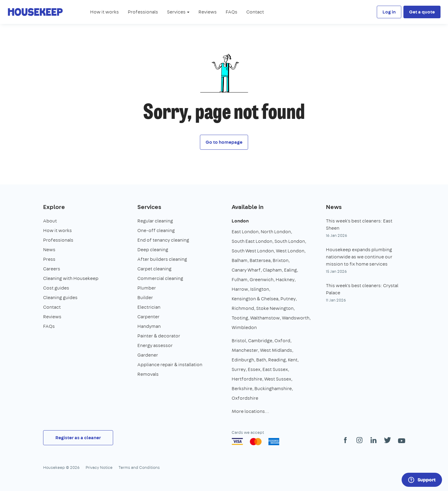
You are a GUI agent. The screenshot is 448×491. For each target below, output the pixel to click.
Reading (277, 360)
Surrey (239, 369)
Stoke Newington (275, 308)
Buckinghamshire (273, 388)
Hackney (285, 279)
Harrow (240, 289)
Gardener (148, 355)
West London (290, 251)
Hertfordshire (247, 379)
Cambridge (260, 341)
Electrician (149, 307)
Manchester (245, 350)
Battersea (260, 260)
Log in (389, 12)
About (50, 221)
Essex (254, 369)
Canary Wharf (246, 270)
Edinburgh (243, 360)
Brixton (281, 260)
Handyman (149, 326)
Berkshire (242, 388)
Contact (255, 12)
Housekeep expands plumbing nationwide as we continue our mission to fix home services (359, 257)
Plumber (147, 288)
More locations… (250, 411)
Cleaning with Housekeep (71, 278)
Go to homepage (224, 142)
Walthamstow (265, 318)
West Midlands (276, 350)
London (240, 221)
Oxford (282, 341)
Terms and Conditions (139, 467)
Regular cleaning (155, 221)
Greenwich (262, 279)
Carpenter (148, 317)
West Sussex (278, 379)
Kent (293, 360)
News (49, 250)
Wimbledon (244, 327)
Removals (148, 374)
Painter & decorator (159, 336)
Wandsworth (296, 318)
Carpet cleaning (154, 269)
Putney (288, 299)
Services (149, 207)
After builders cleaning (162, 259)
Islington (260, 289)
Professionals (143, 12)
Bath (261, 360)
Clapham (272, 270)
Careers (52, 269)
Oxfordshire (245, 398)
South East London (252, 241)
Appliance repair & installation (170, 365)
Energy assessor (155, 345)
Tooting (240, 318)
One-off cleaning (156, 230)
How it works (104, 12)
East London (245, 232)
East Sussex (275, 369)
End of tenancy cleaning (163, 240)
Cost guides (56, 288)
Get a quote (422, 12)
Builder (145, 297)
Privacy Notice (99, 467)
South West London (253, 251)
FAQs (231, 12)
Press (49, 259)
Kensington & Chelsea (255, 299)
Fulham (240, 279)
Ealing (290, 270)
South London (290, 241)
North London (276, 232)
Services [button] (178, 12)
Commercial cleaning (160, 278)
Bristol (239, 341)
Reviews (208, 12)
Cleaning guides (60, 297)
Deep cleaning (153, 250)
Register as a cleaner (78, 438)
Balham (240, 260)
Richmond (243, 308)
